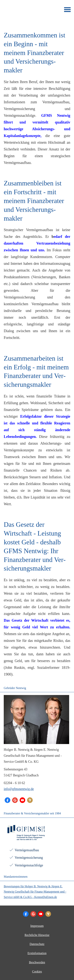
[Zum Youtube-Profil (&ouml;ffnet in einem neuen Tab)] (22, 800)
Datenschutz (37, 944)
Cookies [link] (37, 971)
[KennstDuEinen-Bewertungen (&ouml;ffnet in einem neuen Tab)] (30, 800)
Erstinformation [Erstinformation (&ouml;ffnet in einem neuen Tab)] (37, 953)
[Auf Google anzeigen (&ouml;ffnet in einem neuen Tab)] (15, 800)
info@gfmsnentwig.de (19, 789)
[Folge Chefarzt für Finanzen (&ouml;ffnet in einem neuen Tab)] (7, 800)
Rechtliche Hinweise (37, 935)
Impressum (37, 926)
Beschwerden (37, 962)
